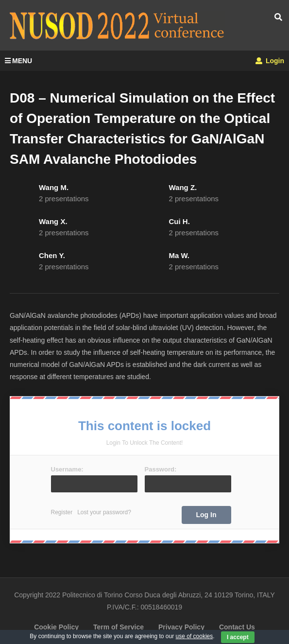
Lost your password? (104, 512)
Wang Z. (183, 187)
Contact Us (237, 627)
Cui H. (179, 221)
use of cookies (195, 636)
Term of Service (119, 627)
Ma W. (179, 255)
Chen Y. (52, 255)
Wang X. (53, 221)
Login (270, 61)
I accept (238, 637)
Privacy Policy (181, 627)
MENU (18, 61)
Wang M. (54, 187)
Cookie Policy (56, 627)
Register (62, 512)
